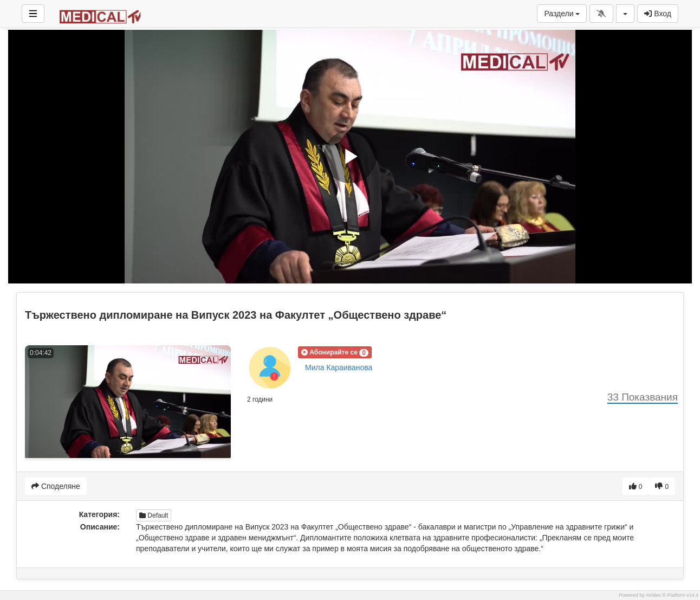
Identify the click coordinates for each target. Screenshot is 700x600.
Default (154, 515)
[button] (335, 352)
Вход (658, 14)
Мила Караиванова (339, 367)
